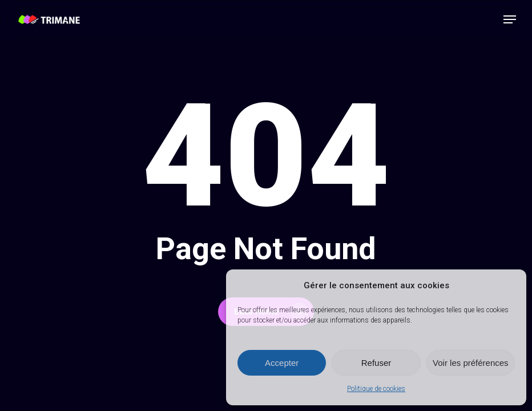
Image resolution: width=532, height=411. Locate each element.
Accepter (282, 363)
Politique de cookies (376, 389)
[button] (510, 19)
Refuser (376, 363)
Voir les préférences (471, 363)
